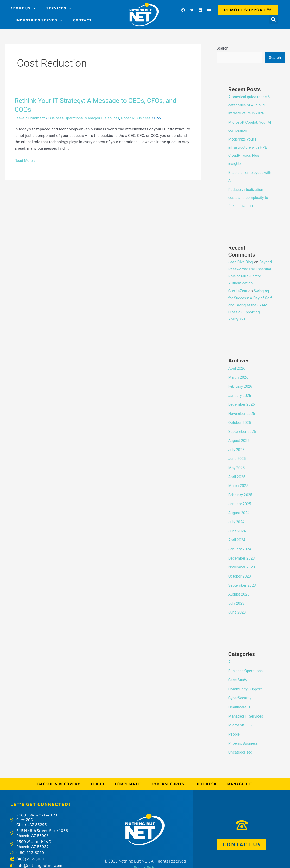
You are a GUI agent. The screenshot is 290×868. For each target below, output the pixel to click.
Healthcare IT (240, 696)
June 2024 (237, 524)
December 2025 (242, 400)
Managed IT (240, 771)
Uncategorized (241, 740)
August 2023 (239, 585)
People (234, 723)
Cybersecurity (168, 771)
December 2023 (242, 550)
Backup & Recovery (59, 771)
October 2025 (240, 418)
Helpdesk (206, 771)
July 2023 (237, 594)
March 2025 (239, 480)
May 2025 (237, 462)
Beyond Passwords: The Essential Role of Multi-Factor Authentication (249, 273)
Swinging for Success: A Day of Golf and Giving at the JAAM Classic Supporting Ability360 (250, 302)
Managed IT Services (105, 118)
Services (59, 8)
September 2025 (243, 427)
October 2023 (240, 568)
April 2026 (237, 365)
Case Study (238, 670)
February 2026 (241, 383)
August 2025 (239, 436)
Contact (83, 20)
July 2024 (237, 515)
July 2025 (237, 445)
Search (223, 48)
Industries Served (39, 20)
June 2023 (237, 603)
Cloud (98, 771)
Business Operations (67, 118)
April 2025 (237, 471)
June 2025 (237, 453)
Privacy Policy (145, 855)
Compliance (128, 771)
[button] (273, 19)
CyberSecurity (240, 687)
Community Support (246, 679)
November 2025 (242, 409)
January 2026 (240, 392)
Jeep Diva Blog (241, 259)
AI (230, 652)
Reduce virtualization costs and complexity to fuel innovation (249, 195)
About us (23, 8)
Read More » (25, 161)
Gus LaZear (238, 288)
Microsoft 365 (241, 714)
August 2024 (239, 506)
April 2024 (237, 532)
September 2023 (243, 576)
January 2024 (240, 541)
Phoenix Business (140, 118)
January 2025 (240, 497)
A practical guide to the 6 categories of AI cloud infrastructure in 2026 (250, 105)
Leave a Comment (30, 118)
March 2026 (239, 374)
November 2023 (242, 559)
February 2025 (241, 488)
